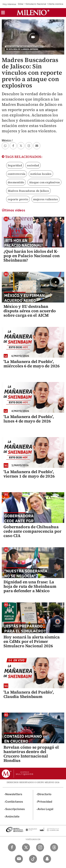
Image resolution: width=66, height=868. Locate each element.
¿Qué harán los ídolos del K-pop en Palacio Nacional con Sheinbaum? (32, 256)
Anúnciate (12, 817)
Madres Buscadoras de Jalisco (28, 191)
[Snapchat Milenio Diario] (47, 859)
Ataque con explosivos (44, 182)
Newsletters (14, 794)
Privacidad (45, 802)
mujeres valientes (45, 199)
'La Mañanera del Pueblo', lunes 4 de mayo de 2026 (29, 419)
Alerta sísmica (56, 4)
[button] (3, 14)
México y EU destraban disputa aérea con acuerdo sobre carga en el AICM (30, 311)
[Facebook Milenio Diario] (12, 847)
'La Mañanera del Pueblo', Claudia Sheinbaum (29, 694)
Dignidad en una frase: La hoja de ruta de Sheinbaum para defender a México (30, 586)
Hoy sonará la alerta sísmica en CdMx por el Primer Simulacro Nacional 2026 (32, 641)
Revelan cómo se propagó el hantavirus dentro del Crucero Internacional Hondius (31, 754)
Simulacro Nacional (36, 4)
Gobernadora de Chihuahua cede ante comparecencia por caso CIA (32, 531)
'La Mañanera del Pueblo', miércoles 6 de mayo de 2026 (32, 364)
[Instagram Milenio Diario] (40, 847)
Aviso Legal (45, 809)
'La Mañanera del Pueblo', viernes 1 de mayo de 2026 (29, 474)
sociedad (33, 165)
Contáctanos (14, 802)
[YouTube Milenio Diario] (19, 859)
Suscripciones (15, 809)
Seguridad (15, 165)
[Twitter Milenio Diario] (26, 847)
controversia (17, 174)
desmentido (16, 182)
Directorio (45, 794)
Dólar (21, 4)
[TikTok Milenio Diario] (33, 859)
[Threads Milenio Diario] (54, 847)
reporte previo (18, 199)
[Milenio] (33, 13)
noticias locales (41, 174)
